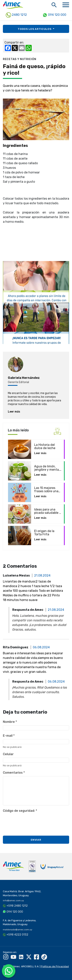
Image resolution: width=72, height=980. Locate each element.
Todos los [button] (35, 29)
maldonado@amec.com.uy (18, 930)
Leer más (14, 412)
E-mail (9, 736)
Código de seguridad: (20, 811)
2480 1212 (16, 15)
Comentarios (14, 773)
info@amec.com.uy (13, 900)
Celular (8, 754)
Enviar (36, 840)
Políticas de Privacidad (55, 966)
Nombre (10, 722)
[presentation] (32, 822)
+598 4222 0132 (17, 935)
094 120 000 (54, 15)
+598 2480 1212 (17, 906)
